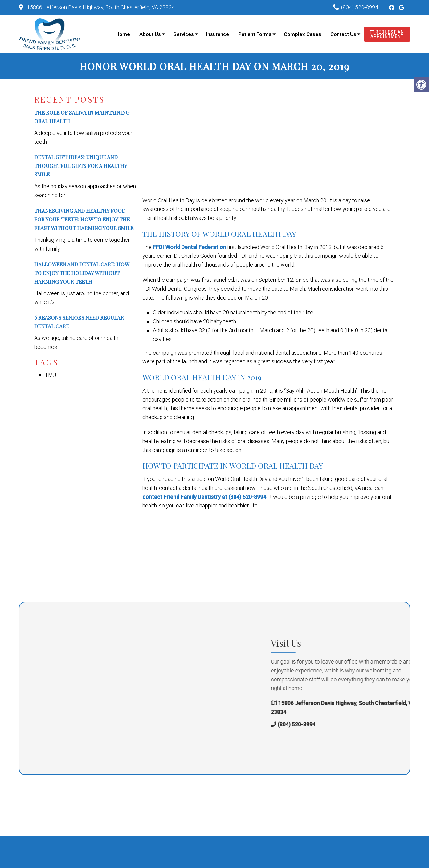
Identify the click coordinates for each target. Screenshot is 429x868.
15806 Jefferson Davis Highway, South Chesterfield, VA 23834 (100, 7)
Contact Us (343, 34)
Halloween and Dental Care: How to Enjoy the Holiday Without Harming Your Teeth (82, 273)
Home (123, 34)
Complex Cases (302, 34)
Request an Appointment (387, 34)
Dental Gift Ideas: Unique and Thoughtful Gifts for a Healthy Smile (81, 166)
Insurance (218, 34)
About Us (150, 34)
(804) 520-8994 (360, 7)
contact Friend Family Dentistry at (185, 497)
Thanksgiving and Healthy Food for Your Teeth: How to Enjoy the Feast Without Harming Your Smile (84, 219)
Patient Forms (255, 34)
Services (184, 34)
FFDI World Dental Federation (189, 247)
